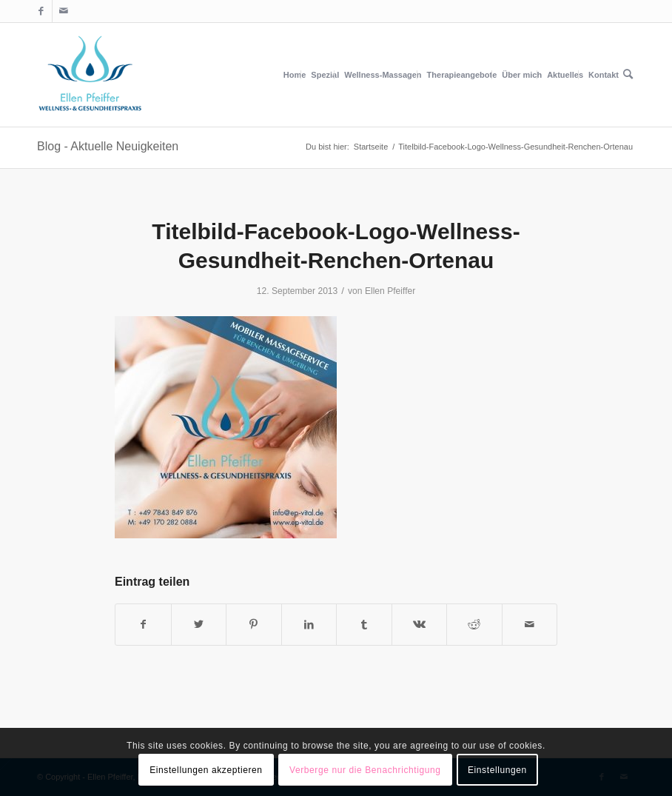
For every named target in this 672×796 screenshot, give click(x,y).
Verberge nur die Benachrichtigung (365, 770)
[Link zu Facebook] (41, 11)
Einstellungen (497, 770)
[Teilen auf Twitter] (199, 625)
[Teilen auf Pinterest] (254, 625)
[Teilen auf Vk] (420, 625)
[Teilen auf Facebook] (143, 625)
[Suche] (628, 75)
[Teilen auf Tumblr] (364, 625)
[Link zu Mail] (64, 11)
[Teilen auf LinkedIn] (309, 625)
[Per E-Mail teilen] (530, 625)
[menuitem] (295, 75)
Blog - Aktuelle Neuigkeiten (108, 146)
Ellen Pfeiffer (390, 291)
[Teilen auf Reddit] (474, 625)
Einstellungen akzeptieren (206, 770)
